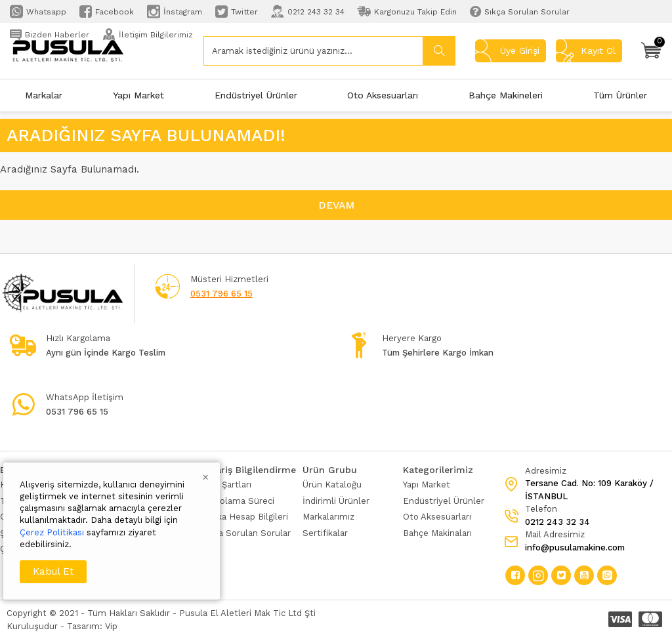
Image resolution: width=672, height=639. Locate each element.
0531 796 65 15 (221, 294)
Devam (336, 205)
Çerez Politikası (52, 532)
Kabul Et (53, 571)
